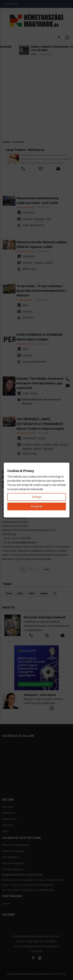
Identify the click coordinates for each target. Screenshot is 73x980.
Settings (37, 497)
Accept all (36, 506)
